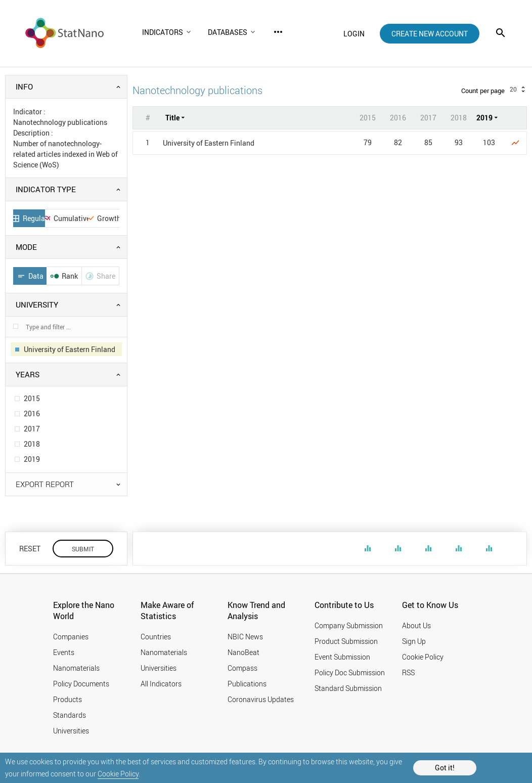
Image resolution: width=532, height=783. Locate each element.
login (354, 34)
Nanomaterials (76, 668)
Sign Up (414, 641)
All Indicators (161, 684)
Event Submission (342, 657)
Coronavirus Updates (261, 699)
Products (68, 699)
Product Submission (346, 641)
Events (64, 652)
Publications (247, 684)
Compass (242, 668)
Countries (156, 637)
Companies (71, 637)
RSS (408, 672)
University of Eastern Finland (209, 143)
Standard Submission (348, 688)
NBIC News (245, 637)
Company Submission (349, 625)
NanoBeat (243, 652)
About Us (416, 625)
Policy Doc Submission (350, 672)
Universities (71, 731)
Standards (70, 715)
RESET (30, 549)
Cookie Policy (118, 774)
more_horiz (278, 32)
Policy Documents (81, 684)
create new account (430, 34)
